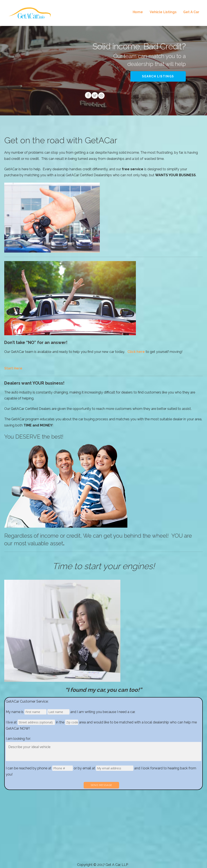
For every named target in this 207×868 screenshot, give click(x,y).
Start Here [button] (13, 368)
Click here (136, 352)
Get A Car (191, 12)
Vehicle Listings (163, 12)
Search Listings (158, 76)
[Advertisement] (103, 830)
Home (138, 12)
